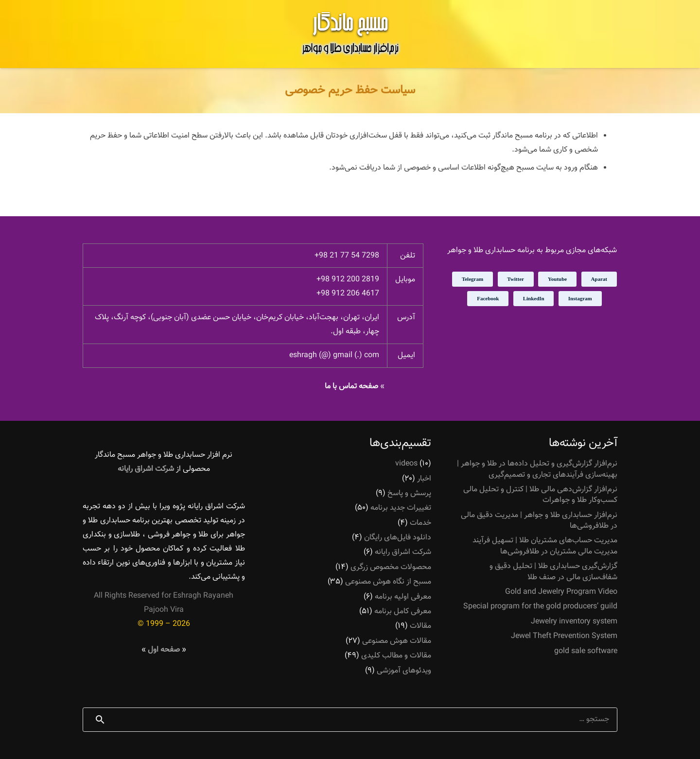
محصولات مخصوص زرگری (391, 567)
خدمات (420, 523)
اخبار (424, 479)
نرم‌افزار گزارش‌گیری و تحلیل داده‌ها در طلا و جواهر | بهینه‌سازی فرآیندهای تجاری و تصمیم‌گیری (537, 469)
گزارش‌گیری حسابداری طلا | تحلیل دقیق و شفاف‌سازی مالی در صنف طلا (553, 572)
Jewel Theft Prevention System (564, 636)
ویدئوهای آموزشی (404, 671)
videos (406, 464)
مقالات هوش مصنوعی (397, 641)
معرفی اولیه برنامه (403, 597)
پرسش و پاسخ (409, 493)
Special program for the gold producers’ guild (540, 607)
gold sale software (586, 651)
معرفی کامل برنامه (403, 612)
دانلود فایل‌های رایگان (398, 538)
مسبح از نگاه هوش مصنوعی (388, 582)
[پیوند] (350, 34)
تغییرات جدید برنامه (401, 508)
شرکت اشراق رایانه (403, 552)
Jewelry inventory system (574, 622)
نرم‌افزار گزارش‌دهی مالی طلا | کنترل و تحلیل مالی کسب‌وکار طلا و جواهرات (540, 495)
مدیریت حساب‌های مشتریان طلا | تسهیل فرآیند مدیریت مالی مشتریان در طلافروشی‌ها (545, 546)
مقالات (420, 626)
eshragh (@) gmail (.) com (334, 355)
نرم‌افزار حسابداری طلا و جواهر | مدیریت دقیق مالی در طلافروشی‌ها (539, 521)
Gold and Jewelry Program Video (561, 592)
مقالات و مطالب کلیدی (396, 656)
